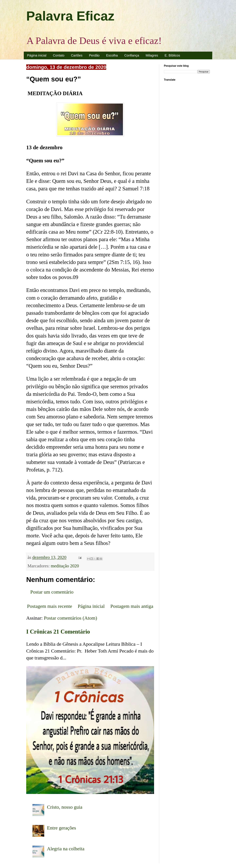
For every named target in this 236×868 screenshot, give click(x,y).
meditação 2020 (65, 566)
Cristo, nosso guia (65, 807)
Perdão (94, 55)
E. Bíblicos (172, 55)
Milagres (152, 55)
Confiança (132, 55)
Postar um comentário (52, 592)
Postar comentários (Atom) (71, 618)
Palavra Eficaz (70, 16)
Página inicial (37, 55)
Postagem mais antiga (132, 606)
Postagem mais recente (50, 606)
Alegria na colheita (66, 849)
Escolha (112, 55)
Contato (59, 55)
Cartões (77, 55)
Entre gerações (62, 828)
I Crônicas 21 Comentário (58, 632)
